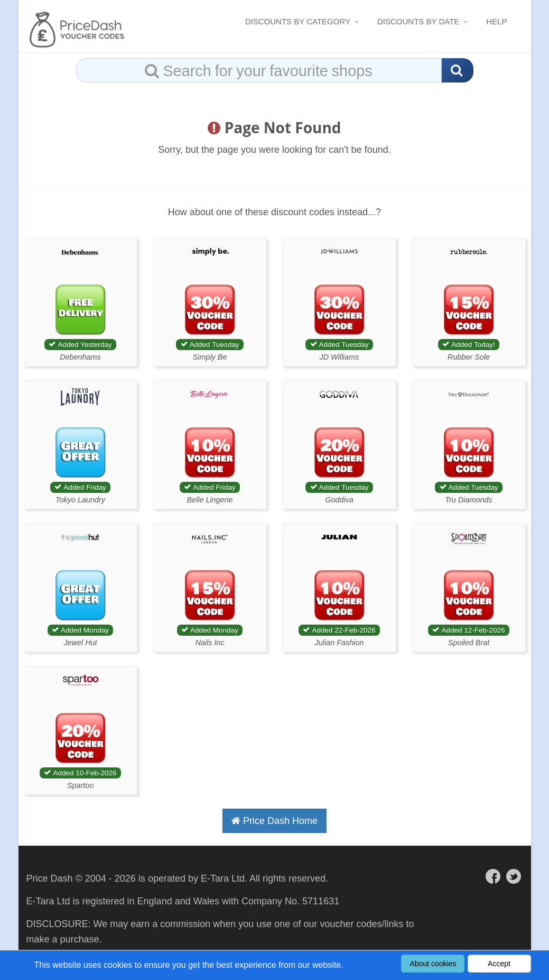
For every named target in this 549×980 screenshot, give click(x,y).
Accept (499, 964)
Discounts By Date (418, 21)
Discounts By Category (298, 21)
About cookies (433, 964)
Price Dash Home (274, 821)
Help (496, 21)
